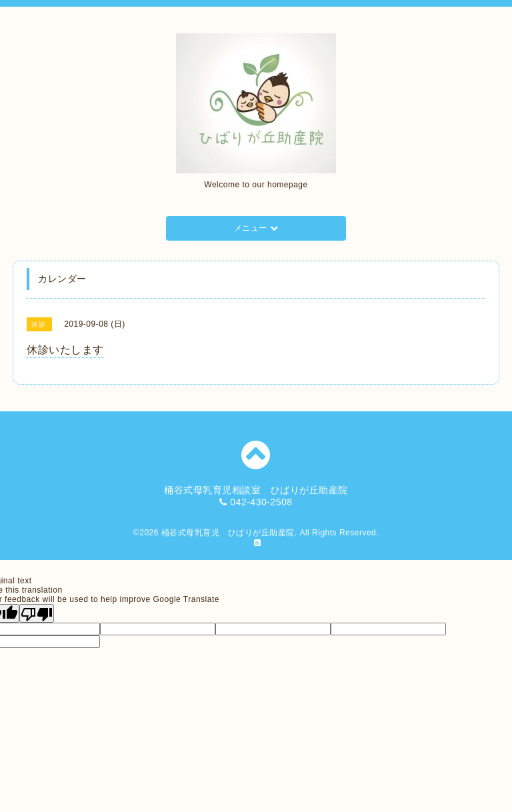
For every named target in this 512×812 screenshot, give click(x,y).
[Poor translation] (37, 613)
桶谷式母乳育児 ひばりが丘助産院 (228, 533)
